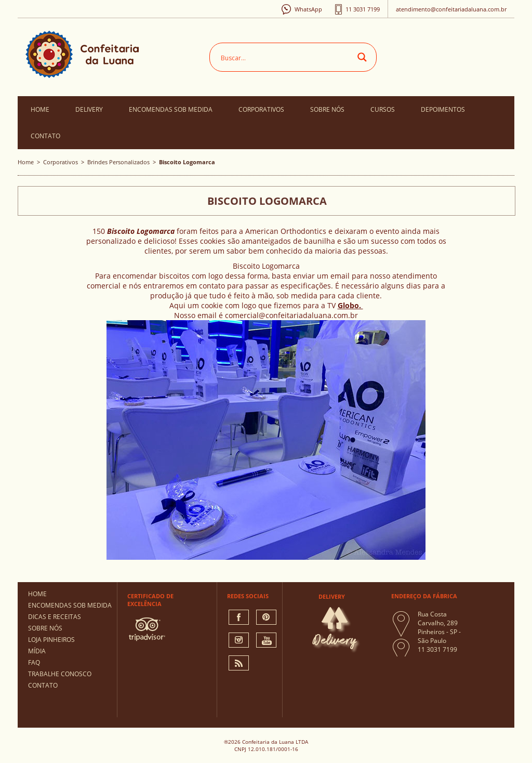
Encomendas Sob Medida (171, 109)
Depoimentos (443, 109)
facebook (239, 617)
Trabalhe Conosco (60, 674)
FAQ (34, 662)
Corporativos (261, 109)
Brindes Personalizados (118, 162)
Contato (45, 136)
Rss (239, 663)
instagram (239, 640)
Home (40, 109)
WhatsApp (308, 9)
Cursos (383, 109)
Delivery (89, 109)
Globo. (350, 305)
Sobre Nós (327, 109)
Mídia (37, 651)
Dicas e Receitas (55, 617)
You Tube (266, 640)
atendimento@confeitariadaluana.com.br (451, 9)
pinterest (266, 617)
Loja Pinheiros (51, 640)
